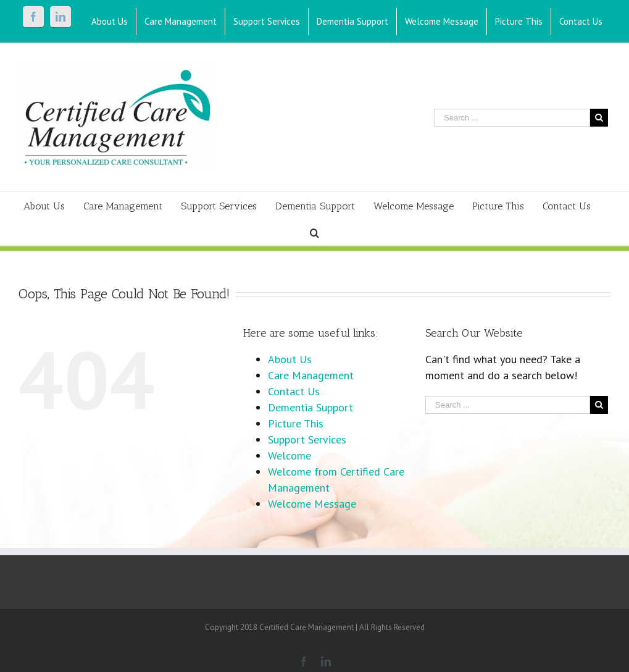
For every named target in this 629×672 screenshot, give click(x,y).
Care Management (311, 375)
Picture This (296, 423)
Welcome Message (312, 504)
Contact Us (294, 391)
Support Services (307, 439)
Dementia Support (310, 407)
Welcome (290, 456)
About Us (290, 359)
